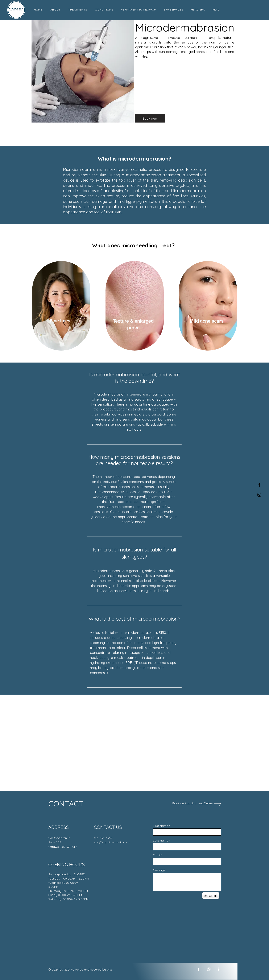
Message (159, 870)
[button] (78, 9)
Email (157, 855)
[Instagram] (209, 969)
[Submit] (211, 896)
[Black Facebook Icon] (259, 485)
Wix (109, 969)
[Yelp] (219, 969)
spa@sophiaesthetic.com (112, 842)
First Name (161, 826)
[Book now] (150, 118)
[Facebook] (198, 969)
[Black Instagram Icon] (259, 495)
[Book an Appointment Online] (192, 803)
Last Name (161, 840)
